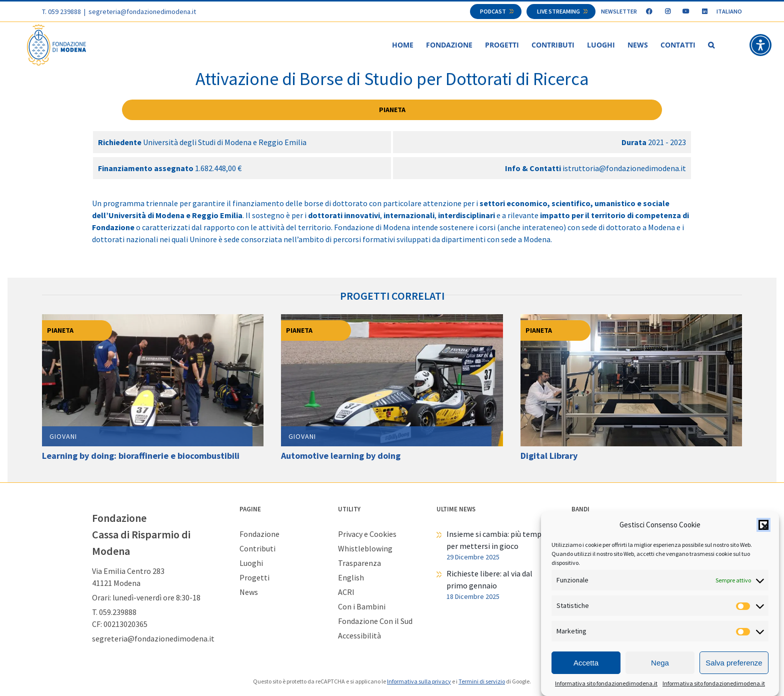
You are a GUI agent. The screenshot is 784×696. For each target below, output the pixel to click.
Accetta (586, 663)
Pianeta (392, 110)
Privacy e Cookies (367, 534)
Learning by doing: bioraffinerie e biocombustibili (141, 456)
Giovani (63, 437)
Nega (660, 663)
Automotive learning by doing (341, 456)
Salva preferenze (734, 663)
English (351, 578)
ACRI (346, 592)
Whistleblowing (365, 549)
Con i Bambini (362, 607)
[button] (763, 525)
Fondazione (259, 534)
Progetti (254, 578)
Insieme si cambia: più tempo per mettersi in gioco (496, 540)
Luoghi (251, 563)
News (249, 592)
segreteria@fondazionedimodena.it (142, 12)
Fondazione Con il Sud (375, 621)
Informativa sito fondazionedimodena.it (606, 683)
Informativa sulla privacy (419, 682)
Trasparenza (359, 563)
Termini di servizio (482, 682)
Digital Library (549, 456)
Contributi (257, 549)
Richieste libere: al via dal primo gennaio (489, 580)
